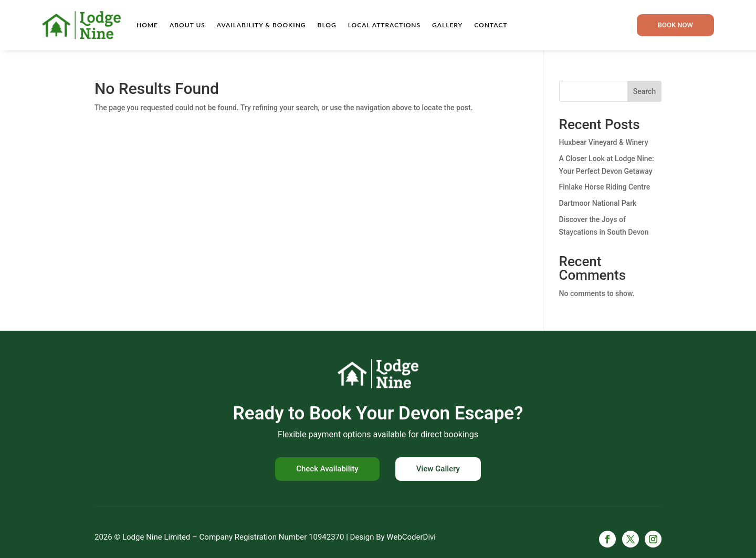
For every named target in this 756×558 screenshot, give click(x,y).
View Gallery (438, 469)
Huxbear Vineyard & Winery (604, 142)
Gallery (447, 25)
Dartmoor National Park (598, 203)
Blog (327, 25)
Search (644, 91)
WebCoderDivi (411, 537)
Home (147, 25)
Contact (491, 25)
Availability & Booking (261, 25)
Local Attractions (384, 25)
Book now (675, 25)
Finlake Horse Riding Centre (605, 187)
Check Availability (327, 469)
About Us (187, 25)
